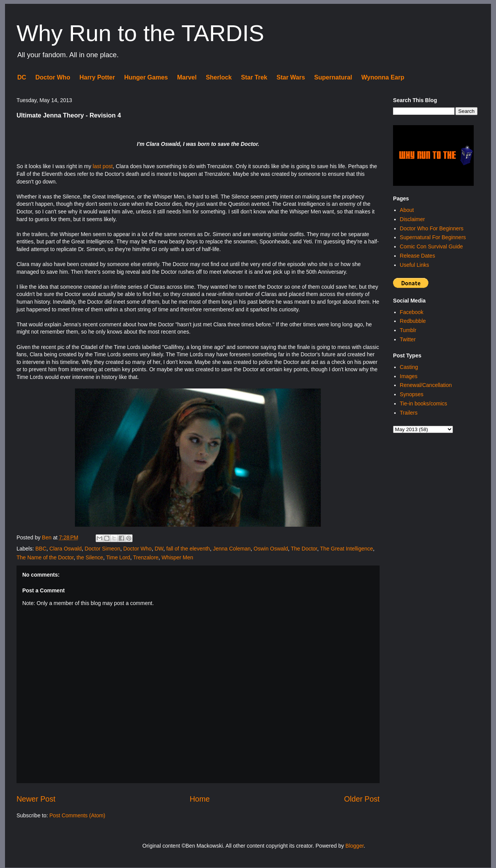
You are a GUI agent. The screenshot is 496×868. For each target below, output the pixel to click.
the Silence (90, 557)
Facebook (412, 312)
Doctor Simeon (102, 549)
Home (200, 799)
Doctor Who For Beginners (432, 228)
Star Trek (254, 77)
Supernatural (333, 77)
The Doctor (304, 549)
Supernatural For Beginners (433, 237)
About (407, 210)
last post (103, 166)
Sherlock (219, 77)
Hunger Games (146, 77)
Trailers (409, 413)
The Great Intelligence (347, 549)
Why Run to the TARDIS (140, 33)
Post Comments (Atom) (77, 815)
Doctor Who (53, 77)
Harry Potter (97, 77)
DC (22, 77)
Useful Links (415, 265)
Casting (409, 367)
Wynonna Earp (383, 77)
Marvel (187, 77)
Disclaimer (412, 219)
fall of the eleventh (188, 549)
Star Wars (291, 77)
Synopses (412, 394)
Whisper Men (177, 557)
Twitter (408, 339)
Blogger (354, 846)
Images (409, 376)
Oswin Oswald (271, 549)
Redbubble (413, 321)
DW (159, 549)
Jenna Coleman (232, 549)
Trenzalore (146, 557)
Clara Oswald (66, 549)
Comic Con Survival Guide (431, 246)
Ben (47, 537)
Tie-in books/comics (424, 403)
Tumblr (408, 330)
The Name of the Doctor (45, 557)
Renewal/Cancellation (426, 385)
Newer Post (36, 799)
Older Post (362, 799)
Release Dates (418, 256)
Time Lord (118, 557)
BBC (41, 549)
